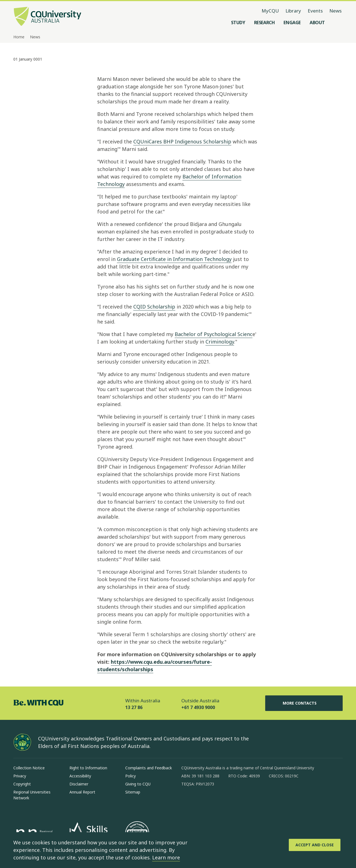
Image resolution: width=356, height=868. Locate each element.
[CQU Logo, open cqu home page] (47, 17)
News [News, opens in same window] (335, 11)
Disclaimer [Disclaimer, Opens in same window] (79, 784)
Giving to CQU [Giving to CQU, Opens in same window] (138, 784)
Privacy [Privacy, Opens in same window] (20, 776)
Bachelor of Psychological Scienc (214, 334)
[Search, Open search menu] (337, 23)
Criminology (220, 342)
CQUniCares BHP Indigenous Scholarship (182, 141)
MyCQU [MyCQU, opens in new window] (270, 11)
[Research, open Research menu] (265, 23)
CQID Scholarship (154, 307)
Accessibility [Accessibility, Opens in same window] (80, 776)
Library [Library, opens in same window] (293, 11)
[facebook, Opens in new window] (187, 802)
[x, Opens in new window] (231, 802)
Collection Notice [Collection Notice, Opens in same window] (29, 768)
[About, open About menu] (317, 23)
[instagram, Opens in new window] (202, 802)
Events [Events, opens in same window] (315, 11)
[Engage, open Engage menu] (292, 23)
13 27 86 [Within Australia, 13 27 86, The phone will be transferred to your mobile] (134, 707)
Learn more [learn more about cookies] (166, 857)
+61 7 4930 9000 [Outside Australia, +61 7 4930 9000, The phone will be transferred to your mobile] (198, 707)
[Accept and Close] (315, 845)
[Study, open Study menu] (238, 23)
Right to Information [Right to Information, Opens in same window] (88, 768)
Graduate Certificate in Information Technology (174, 259)
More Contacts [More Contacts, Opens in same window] (304, 703)
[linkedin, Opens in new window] (216, 802)
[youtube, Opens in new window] (245, 802)
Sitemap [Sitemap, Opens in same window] (133, 792)
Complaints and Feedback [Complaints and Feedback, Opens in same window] (149, 768)
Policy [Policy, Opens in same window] (131, 776)
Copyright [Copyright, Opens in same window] (22, 784)
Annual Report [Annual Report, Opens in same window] (82, 792)
